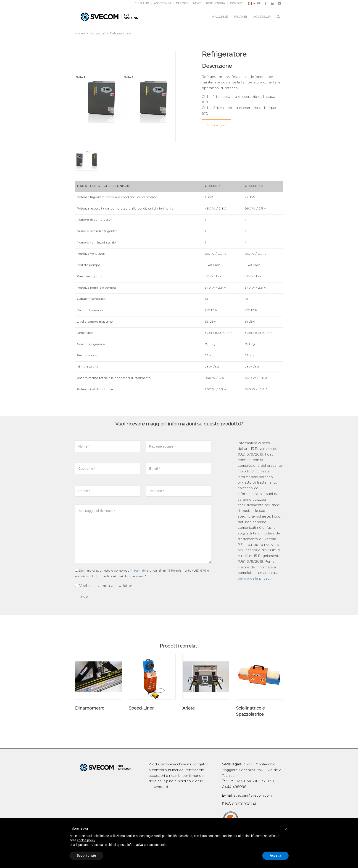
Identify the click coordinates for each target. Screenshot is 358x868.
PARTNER (182, 3)
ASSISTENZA (163, 3)
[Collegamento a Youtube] (279, 3)
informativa (140, 571)
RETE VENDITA (216, 3)
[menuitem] (220, 17)
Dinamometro (90, 708)
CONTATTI (237, 3)
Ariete (189, 708)
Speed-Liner (141, 708)
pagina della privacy (255, 579)
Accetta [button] (275, 855)
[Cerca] (278, 17)
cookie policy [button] (86, 840)
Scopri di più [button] (86, 855)
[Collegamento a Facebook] (266, 3)
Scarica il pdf (217, 125)
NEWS (197, 3)
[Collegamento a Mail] (259, 3)
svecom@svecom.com (253, 796)
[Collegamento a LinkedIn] (272, 3)
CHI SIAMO (142, 3)
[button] (286, 829)
